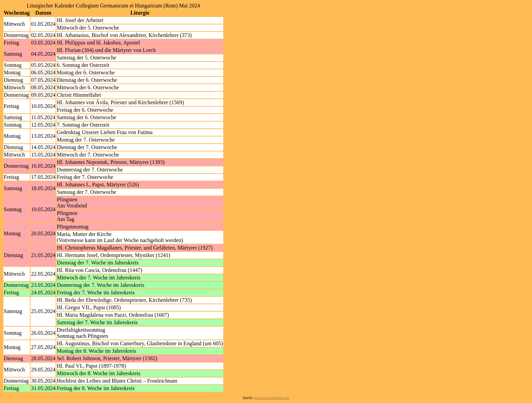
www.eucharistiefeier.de (272, 398)
